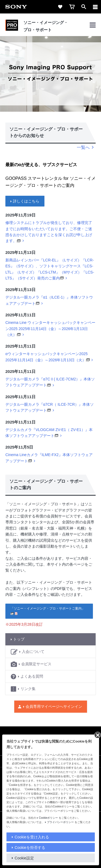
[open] (84, 7)
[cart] (72, 7)
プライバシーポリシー (60, 822)
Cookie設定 (24, 858)
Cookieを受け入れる (32, 837)
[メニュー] (95, 7)
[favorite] (60, 7)
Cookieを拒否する (30, 848)
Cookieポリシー (48, 818)
